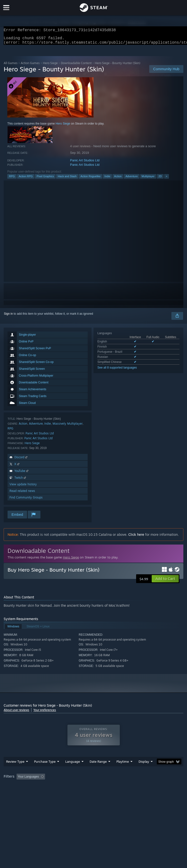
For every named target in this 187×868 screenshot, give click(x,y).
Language (73, 771)
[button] (165, 582)
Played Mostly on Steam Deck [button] (150, 786)
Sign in (8, 317)
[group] (93, 790)
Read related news (22, 494)
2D (160, 179)
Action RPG (26, 179)
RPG (12, 179)
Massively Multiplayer (68, 426)
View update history (23, 487)
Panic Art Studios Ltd (85, 163)
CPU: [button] (42, 793)
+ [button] (167, 179)
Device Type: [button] (80, 793)
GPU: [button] (58, 793)
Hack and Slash (67, 179)
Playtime (123, 771)
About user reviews (16, 713)
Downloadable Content (76, 66)
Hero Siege (50, 66)
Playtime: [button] (115, 786)
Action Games (30, 66)
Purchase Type (45, 771)
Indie (107, 179)
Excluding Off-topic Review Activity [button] (77, 786)
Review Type (15, 771)
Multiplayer (148, 179)
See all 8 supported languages (117, 371)
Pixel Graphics (45, 179)
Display (144, 771)
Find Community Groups (26, 500)
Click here (136, 537)
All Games (11, 66)
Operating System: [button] (17, 793)
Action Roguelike (90, 179)
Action (118, 179)
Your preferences (45, 713)
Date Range (98, 771)
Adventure (131, 179)
